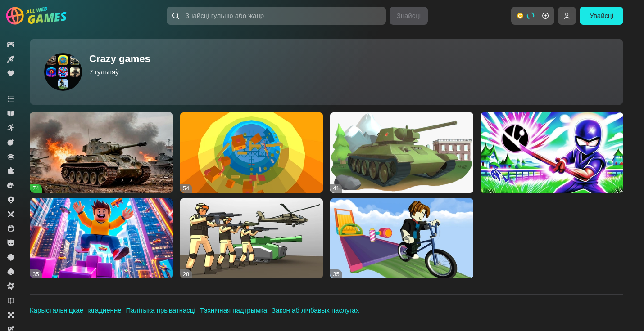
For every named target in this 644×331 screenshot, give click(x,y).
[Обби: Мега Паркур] (101, 239)
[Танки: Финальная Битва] (402, 153)
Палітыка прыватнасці (161, 310)
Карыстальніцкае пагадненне (76, 310)
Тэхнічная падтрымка (234, 310)
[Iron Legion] (101, 153)
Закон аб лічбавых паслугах (315, 310)
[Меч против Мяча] (552, 153)
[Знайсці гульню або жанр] (276, 16)
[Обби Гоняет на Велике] (402, 239)
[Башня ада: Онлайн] (252, 153)
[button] (276, 16)
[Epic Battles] (252, 239)
